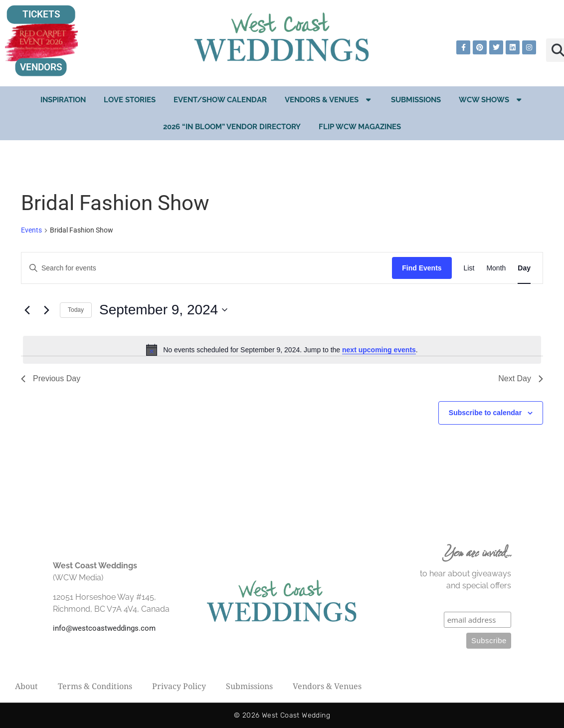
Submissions (416, 100)
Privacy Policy (179, 686)
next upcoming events (379, 350)
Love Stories (130, 100)
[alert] (282, 350)
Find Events (422, 268)
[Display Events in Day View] (524, 268)
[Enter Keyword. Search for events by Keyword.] (207, 268)
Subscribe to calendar (485, 413)
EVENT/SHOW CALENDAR (220, 100)
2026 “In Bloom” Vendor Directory (232, 127)
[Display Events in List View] (469, 268)
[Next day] (46, 310)
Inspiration (63, 100)
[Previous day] (27, 310)
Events (31, 230)
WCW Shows (491, 100)
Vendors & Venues (329, 100)
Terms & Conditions (95, 686)
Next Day (521, 378)
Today (76, 310)
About (26, 686)
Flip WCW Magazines (360, 127)
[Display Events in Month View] (496, 268)
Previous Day (51, 378)
